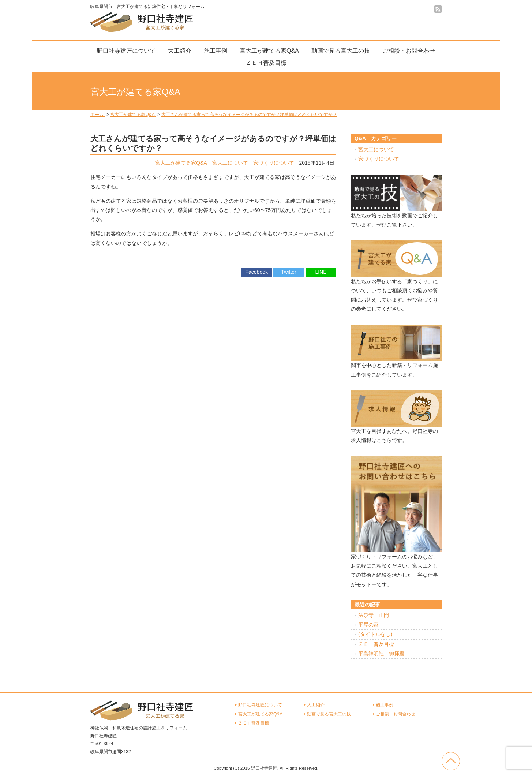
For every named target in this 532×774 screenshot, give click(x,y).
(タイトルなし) (375, 634)
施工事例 (216, 51)
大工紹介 (180, 51)
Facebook (256, 272)
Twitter (289, 272)
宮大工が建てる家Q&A (269, 51)
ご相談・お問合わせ (409, 51)
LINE (321, 272)
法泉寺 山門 (374, 615)
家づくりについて (274, 163)
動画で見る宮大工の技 (341, 51)
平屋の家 (368, 625)
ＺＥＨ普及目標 (266, 63)
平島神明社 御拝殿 (381, 654)
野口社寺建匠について (126, 51)
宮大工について (230, 163)
